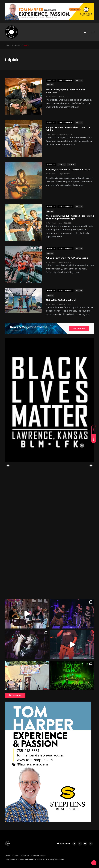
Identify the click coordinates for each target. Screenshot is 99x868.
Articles (51, 81)
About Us (25, 856)
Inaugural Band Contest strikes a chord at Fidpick (68, 129)
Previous (8, 466)
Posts (79, 81)
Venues (15, 856)
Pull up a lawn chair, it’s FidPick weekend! (67, 258)
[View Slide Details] (49, 400)
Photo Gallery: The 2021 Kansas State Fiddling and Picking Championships (70, 217)
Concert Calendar (39, 856)
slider (50, 85)
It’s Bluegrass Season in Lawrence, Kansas (68, 169)
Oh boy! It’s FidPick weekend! (61, 300)
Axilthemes (60, 859)
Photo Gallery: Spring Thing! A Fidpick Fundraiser (65, 91)
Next (91, 466)
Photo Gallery (65, 81)
